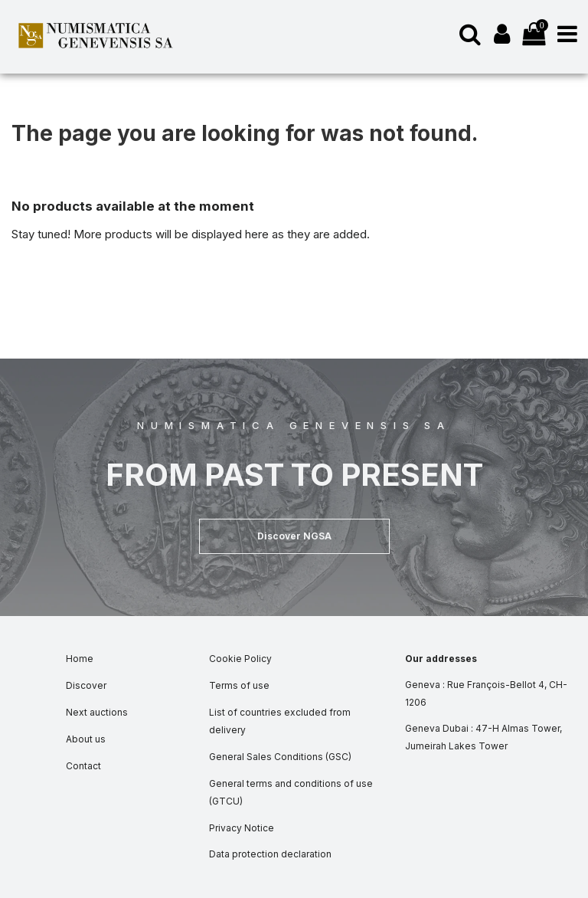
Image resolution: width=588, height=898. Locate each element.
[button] (294, 536)
